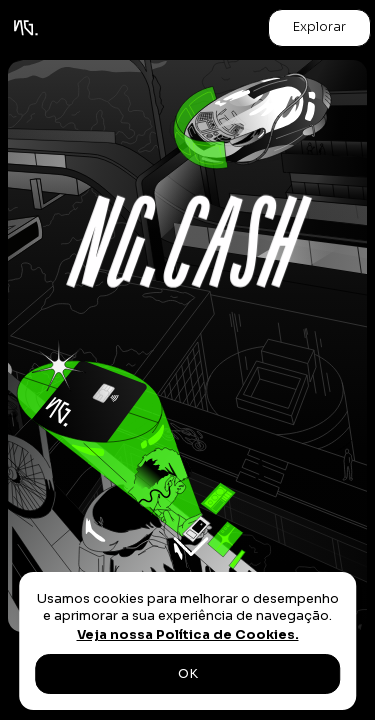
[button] (319, 28)
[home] (26, 28)
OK (188, 674)
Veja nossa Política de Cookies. (188, 635)
